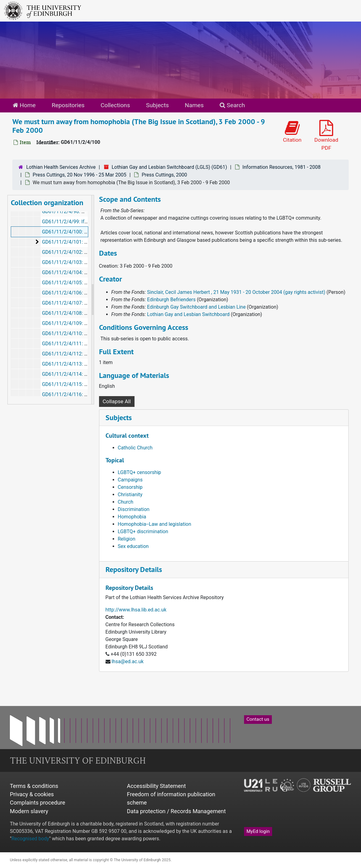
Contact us (258, 719)
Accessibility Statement (156, 786)
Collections (115, 105)
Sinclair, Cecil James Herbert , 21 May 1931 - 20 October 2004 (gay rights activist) (236, 292)
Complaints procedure (37, 803)
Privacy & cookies (32, 794)
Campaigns (130, 480)
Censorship (130, 487)
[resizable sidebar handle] (93, 300)
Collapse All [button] (117, 401)
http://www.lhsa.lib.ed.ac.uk (136, 610)
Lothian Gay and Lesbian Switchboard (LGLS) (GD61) (169, 167)
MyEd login (258, 831)
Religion (127, 539)
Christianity (130, 495)
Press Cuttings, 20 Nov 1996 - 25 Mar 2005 (80, 175)
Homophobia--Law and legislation (155, 524)
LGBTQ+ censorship (140, 472)
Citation (292, 131)
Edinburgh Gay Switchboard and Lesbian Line (197, 307)
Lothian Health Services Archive (61, 167)
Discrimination (134, 509)
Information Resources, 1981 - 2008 (282, 167)
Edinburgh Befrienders (171, 300)
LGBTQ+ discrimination (143, 531)
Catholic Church (135, 448)
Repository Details (134, 569)
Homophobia (132, 517)
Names (194, 105)
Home (24, 105)
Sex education (133, 546)
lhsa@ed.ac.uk (127, 661)
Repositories (68, 105)
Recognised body (30, 839)
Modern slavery (29, 811)
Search (232, 105)
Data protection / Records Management (176, 811)
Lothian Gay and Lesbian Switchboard (188, 314)
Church (126, 502)
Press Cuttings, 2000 (164, 175)
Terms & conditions (34, 786)
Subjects (157, 105)
